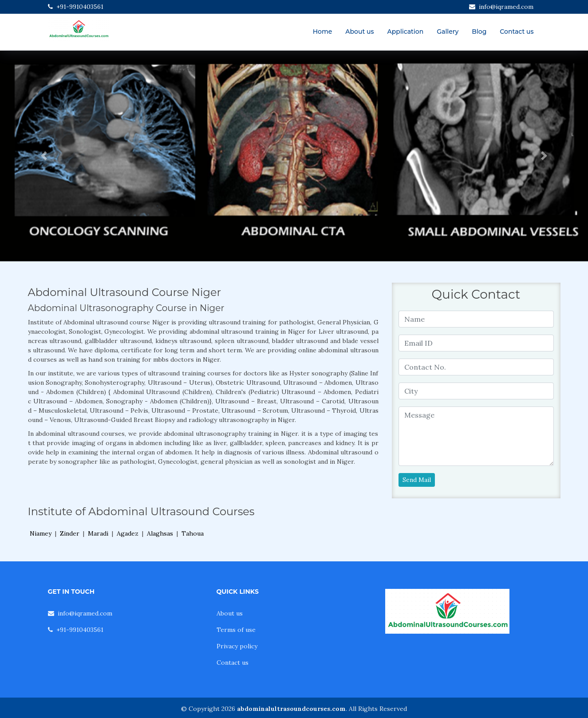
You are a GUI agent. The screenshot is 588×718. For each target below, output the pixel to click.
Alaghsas (160, 533)
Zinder (70, 533)
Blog (479, 32)
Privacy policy (237, 646)
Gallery (448, 32)
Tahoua (193, 533)
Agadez (128, 533)
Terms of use (236, 630)
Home (323, 32)
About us (359, 32)
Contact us (517, 32)
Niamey (41, 533)
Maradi (98, 533)
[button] (44, 156)
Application (406, 32)
